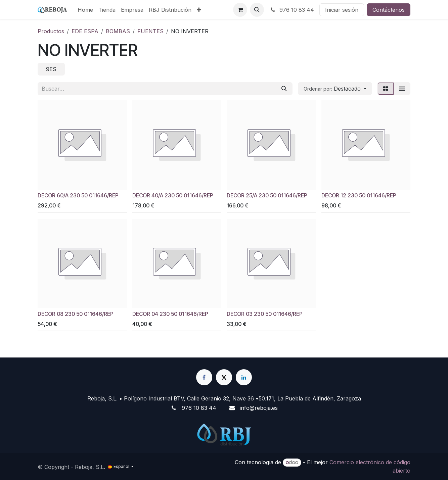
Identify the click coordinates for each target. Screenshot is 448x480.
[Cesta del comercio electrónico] (240, 10)
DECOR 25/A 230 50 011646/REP (267, 195)
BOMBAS (118, 31)
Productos (51, 31)
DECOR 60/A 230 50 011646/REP (78, 195)
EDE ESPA (85, 31)
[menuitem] (85, 10)
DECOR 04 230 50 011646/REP (170, 314)
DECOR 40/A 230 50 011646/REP (173, 195)
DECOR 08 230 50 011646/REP (76, 314)
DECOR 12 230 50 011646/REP (359, 195)
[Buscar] (284, 89)
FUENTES (150, 31)
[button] (257, 10)
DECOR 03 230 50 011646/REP (265, 314)
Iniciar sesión (342, 10)
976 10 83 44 (292, 10)
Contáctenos (389, 10)
